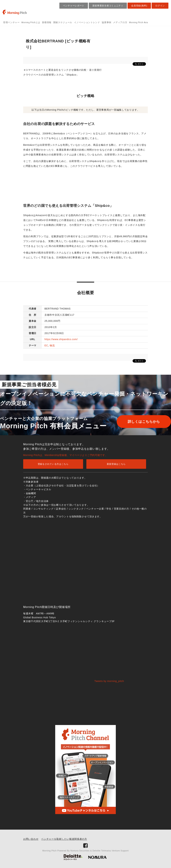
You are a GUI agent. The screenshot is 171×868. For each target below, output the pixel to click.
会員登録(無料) (139, 6)
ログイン (160, 6)
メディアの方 (120, 22)
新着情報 (47, 22)
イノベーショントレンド (87, 22)
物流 (52, 345)
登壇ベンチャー (11, 22)
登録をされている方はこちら (53, 464)
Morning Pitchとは (31, 22)
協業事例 (107, 22)
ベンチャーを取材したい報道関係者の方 (64, 839)
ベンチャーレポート (74, 6)
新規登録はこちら (116, 464)
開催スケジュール (63, 22)
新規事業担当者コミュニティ (108, 6)
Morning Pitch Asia (139, 22)
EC (46, 345)
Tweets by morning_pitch (109, 681)
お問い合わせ (31, 839)
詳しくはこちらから (141, 422)
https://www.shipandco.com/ (61, 339)
